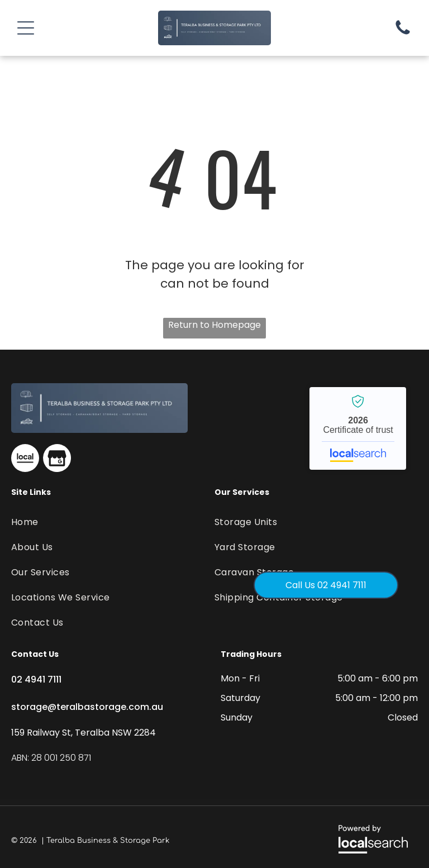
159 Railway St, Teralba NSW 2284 (84, 733)
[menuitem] (79, 522)
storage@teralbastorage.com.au (87, 707)
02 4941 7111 (36, 679)
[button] (26, 28)
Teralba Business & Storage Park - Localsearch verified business (358, 428)
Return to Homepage (214, 325)
